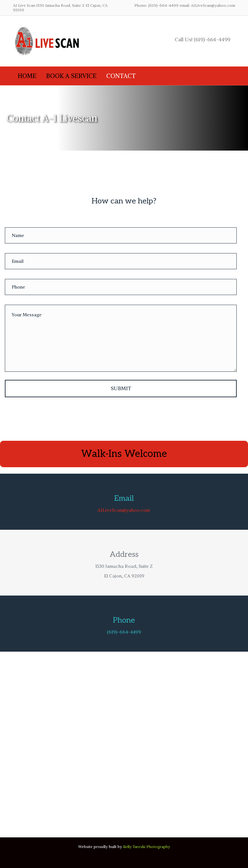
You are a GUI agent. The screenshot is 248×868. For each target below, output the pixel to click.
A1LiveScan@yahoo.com (124, 510)
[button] (121, 388)
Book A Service (71, 76)
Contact (121, 76)
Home (27, 76)
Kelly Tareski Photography (147, 847)
